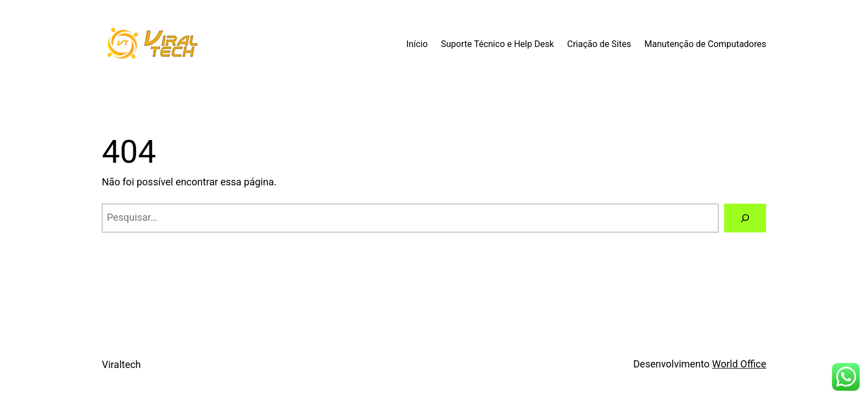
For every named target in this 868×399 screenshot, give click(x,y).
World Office (739, 364)
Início (417, 44)
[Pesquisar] (745, 218)
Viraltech (122, 364)
